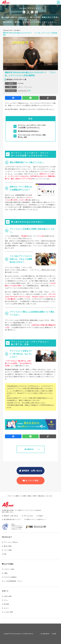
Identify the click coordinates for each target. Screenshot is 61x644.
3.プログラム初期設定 (10, 577)
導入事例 (6, 604)
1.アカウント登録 (9, 569)
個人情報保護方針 (45, 634)
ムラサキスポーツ (23, 91)
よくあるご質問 (8, 612)
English (41, 516)
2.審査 (6, 573)
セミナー (6, 608)
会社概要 (54, 634)
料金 (5, 554)
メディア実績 (8, 550)
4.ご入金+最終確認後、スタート (13, 581)
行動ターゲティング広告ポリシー (36, 519)
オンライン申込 (31, 481)
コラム (6, 600)
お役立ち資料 (8, 596)
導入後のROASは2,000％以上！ (29, 131)
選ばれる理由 (8, 546)
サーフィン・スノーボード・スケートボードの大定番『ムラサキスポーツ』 (32, 126)
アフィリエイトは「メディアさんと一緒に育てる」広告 (32, 136)
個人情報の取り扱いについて (12, 519)
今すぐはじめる (28, 516)
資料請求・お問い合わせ (31, 471)
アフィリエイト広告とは (11, 542)
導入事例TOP (30, 449)
